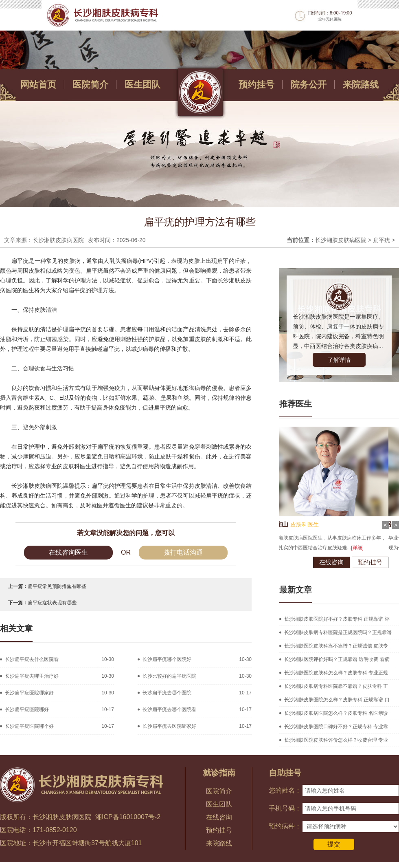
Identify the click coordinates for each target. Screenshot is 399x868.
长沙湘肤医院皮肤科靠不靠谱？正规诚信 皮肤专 (336, 646)
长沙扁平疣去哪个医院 (167, 693)
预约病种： (285, 826)
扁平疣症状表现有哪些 (52, 603)
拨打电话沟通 (183, 552)
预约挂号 (256, 85)
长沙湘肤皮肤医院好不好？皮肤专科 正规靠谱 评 (337, 619)
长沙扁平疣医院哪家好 (29, 693)
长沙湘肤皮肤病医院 (341, 240)
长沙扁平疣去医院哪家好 (169, 726)
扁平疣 (381, 240)
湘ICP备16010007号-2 (128, 817)
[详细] (331, 548)
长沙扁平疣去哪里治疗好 (32, 676)
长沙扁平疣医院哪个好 (29, 726)
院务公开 (309, 85)
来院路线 (361, 85)
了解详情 (339, 360)
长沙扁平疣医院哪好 (27, 709)
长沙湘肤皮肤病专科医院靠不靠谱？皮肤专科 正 (336, 686)
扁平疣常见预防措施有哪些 (57, 586)
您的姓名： (285, 790)
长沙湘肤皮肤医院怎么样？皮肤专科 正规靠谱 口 (337, 700)
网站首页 (38, 85)
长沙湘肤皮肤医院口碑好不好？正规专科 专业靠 (336, 727)
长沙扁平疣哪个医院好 (167, 659)
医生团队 (142, 85)
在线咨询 (305, 562)
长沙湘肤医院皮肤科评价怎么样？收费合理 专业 (336, 740)
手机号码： (285, 808)
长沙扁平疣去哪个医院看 (169, 709)
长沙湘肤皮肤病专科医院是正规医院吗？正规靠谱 (338, 632)
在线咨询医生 (68, 552)
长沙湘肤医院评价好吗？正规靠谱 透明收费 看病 (337, 659)
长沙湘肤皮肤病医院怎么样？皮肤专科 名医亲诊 (336, 713)
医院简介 (90, 85)
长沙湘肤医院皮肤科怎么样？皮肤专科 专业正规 (336, 673)
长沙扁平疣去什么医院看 (32, 659)
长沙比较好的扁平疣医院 (169, 676)
